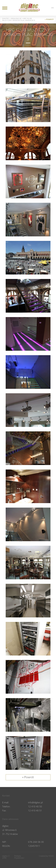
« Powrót (28, 777)
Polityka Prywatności (19, 857)
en (53, 8)
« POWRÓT (49, 19)
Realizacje (16, 19)
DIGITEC (6, 19)
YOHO (51, 856)
